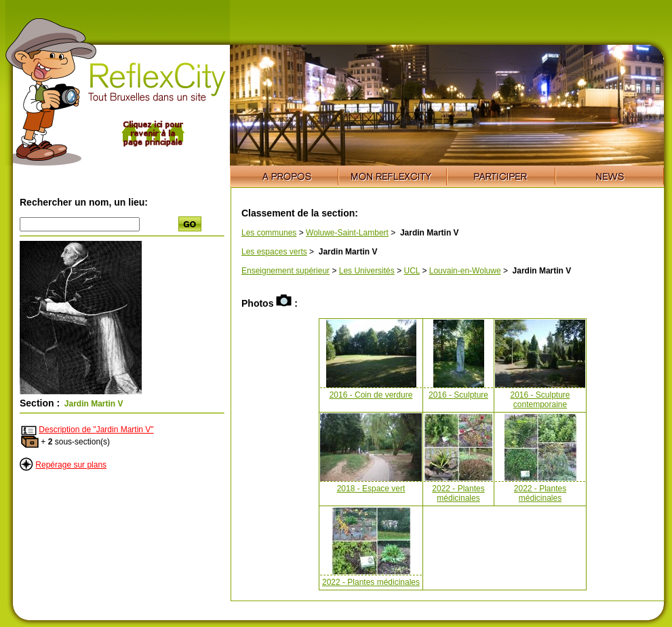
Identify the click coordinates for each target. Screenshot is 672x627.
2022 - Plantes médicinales (458, 493)
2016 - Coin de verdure (371, 395)
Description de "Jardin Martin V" (96, 430)
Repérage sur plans (71, 465)
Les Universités (367, 271)
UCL (412, 271)
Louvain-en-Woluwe (465, 271)
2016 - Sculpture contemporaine (540, 400)
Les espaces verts (274, 252)
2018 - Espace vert (371, 489)
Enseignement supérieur (285, 271)
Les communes (269, 233)
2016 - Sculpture (458, 395)
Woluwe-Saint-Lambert (347, 233)
